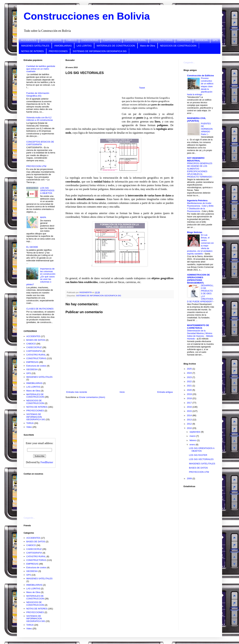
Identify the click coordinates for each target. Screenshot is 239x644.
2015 (190, 411)
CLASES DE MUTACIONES (40, 309)
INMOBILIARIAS (63, 46)
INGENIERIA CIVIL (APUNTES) (196, 120)
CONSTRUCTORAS (162, 40)
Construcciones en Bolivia (87, 16)
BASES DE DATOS (51, 40)
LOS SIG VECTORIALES (201, 459)
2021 (190, 386)
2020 (190, 390)
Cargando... (29, 518)
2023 (190, 377)
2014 (190, 415)
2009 (190, 478)
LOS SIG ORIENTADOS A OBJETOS (47, 191)
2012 (190, 424)
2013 (190, 420)
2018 (190, 398)
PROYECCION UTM (36, 166)
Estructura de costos (36, 366)
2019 (190, 394)
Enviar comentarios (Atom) (92, 397)
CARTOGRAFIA (112, 40)
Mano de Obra (148, 46)
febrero (193, 440)
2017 (190, 403)
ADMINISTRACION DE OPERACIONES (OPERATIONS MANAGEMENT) (198, 279)
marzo (193, 436)
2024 (190, 373)
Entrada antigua (165, 392)
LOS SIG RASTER (198, 455)
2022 (190, 381)
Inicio (122, 392)
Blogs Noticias (195, 232)
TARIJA (30, 423)
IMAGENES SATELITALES (35, 46)
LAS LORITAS (84, 46)
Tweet (142, 88)
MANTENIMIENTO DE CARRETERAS (198, 327)
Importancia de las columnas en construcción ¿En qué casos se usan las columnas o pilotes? (41, 277)
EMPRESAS (184, 40)
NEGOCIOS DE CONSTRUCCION (178, 46)
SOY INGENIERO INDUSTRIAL (196, 159)
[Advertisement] (40, 494)
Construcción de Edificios (200, 76)
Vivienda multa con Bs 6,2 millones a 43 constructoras (40, 119)
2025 (190, 369)
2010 (190, 428)
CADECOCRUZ (90, 40)
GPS (215, 40)
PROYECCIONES (58, 51)
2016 (190, 407)
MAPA (43, 217)
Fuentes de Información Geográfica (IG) (38, 94)
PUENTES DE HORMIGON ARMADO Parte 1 (207, 129)
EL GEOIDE (32, 247)
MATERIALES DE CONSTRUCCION (116, 46)
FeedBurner (47, 462)
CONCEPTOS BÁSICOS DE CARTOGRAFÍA (40, 143)
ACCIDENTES (28, 40)
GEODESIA (202, 40)
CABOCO (71, 40)
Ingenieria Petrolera (197, 200)
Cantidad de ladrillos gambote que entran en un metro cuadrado (41, 69)
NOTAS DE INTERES (32, 51)
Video (29, 427)
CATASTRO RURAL (135, 40)
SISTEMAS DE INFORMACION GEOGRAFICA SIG (100, 51)
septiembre (195, 432)
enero (193, 445)
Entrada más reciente (77, 392)
